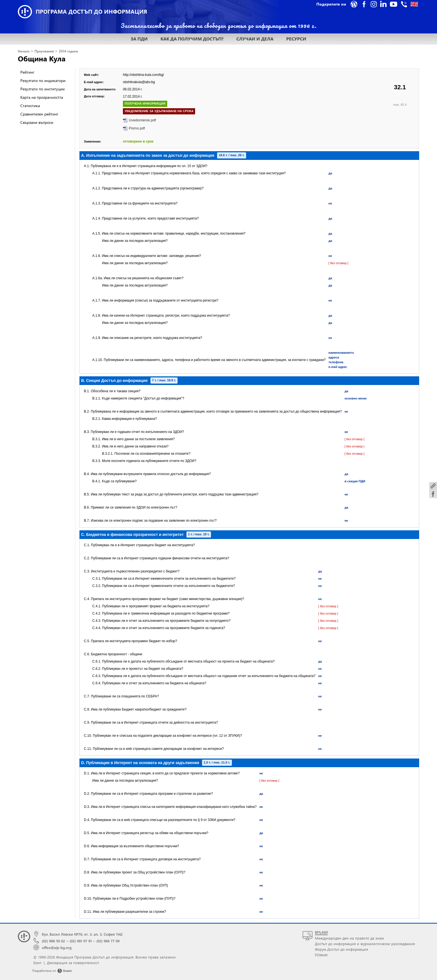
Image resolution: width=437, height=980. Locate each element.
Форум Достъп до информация (342, 949)
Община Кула (42, 58)
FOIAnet (321, 955)
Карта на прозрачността (42, 97)
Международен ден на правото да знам (349, 938)
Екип (37, 963)
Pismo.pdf (137, 128)
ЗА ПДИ (139, 39)
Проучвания (44, 51)
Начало (24, 51)
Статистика (30, 106)
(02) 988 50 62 (53, 941)
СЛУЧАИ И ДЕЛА (255, 39)
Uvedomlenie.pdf (142, 120)
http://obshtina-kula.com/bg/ (143, 75)
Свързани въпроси (37, 122)
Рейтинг (27, 72)
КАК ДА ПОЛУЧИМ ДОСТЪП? (192, 39)
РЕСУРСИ (296, 39)
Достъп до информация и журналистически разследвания (365, 944)
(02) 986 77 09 (108, 941)
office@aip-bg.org (57, 948)
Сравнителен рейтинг (39, 114)
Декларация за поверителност (73, 963)
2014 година (68, 51)
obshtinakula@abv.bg (139, 82)
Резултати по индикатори (43, 80)
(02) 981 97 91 (81, 941)
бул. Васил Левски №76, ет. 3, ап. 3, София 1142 (82, 934)
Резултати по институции (43, 89)
